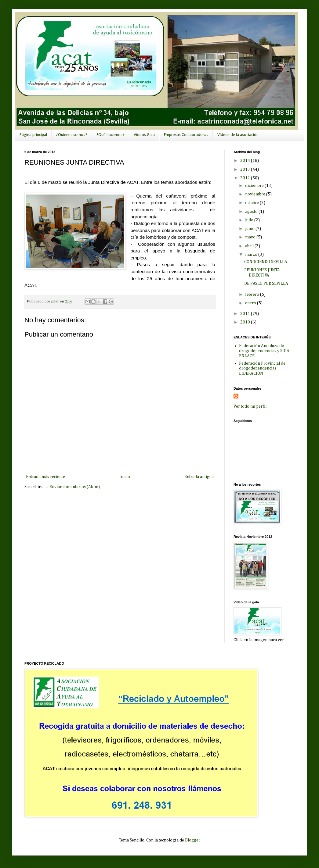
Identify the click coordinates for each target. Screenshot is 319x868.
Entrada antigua (199, 477)
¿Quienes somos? (72, 135)
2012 (246, 178)
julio (250, 220)
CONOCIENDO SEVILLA (266, 262)
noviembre (256, 194)
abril (250, 246)
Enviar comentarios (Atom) (75, 487)
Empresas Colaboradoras (186, 135)
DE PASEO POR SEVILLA (266, 284)
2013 (246, 170)
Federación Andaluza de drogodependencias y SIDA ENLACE (264, 351)
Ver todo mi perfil (250, 406)
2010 (246, 322)
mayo (251, 237)
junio (250, 229)
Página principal (33, 135)
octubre (252, 203)
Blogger (192, 840)
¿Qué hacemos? (111, 135)
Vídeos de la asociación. (238, 135)
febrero (253, 295)
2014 (246, 161)
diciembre (255, 186)
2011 (246, 314)
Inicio (125, 477)
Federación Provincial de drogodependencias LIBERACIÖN (262, 369)
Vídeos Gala (144, 135)
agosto (252, 212)
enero (251, 303)
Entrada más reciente (45, 477)
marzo (252, 255)
